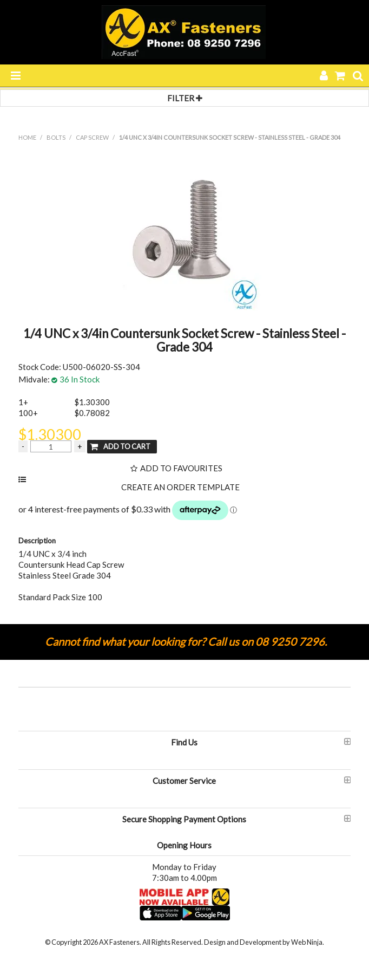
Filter (185, 98)
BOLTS (56, 137)
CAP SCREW (92, 137)
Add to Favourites (181, 468)
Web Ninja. (308, 942)
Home (27, 137)
